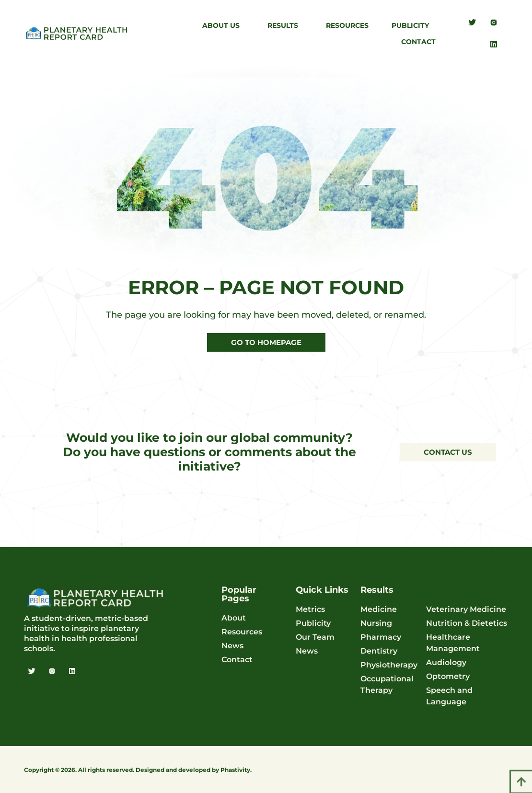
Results (285, 25)
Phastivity (235, 770)
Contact (418, 42)
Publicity (413, 25)
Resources (347, 25)
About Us (223, 25)
